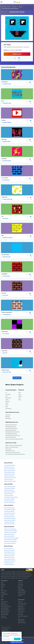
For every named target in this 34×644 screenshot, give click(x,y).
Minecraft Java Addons (9, 536)
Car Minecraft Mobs (9, 495)
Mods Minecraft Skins (9, 467)
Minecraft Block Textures (10, 513)
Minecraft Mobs (5, 608)
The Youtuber (6, 334)
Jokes (6, 396)
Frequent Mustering (8, 199)
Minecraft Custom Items (10, 550)
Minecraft (14, 7)
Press (2, 588)
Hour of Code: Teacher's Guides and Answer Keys (15, 454)
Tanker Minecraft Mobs (9, 499)
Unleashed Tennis (7, 84)
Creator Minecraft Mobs (10, 487)
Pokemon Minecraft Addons (10, 541)
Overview (20, 583)
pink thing (4, 139)
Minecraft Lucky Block (9, 515)
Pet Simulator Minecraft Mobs (11, 497)
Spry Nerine (6, 218)
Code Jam (3, 616)
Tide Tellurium (6, 180)
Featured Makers (22, 591)
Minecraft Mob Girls (9, 494)
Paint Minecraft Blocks (9, 511)
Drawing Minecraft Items (10, 561)
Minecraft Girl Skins (9, 479)
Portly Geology (6, 276)
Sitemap (3, 592)
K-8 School (21, 615)
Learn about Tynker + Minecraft (17, 12)
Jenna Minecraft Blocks (9, 524)
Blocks (20, 7)
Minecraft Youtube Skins (10, 469)
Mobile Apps (4, 591)
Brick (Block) (19, 50)
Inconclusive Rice (7, 314)
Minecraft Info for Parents (11, 437)
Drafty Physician (7, 257)
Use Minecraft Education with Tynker (13, 435)
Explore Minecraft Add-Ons (11, 430)
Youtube (4, 120)
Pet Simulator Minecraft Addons (11, 538)
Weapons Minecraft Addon (10, 533)
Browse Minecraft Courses (11, 426)
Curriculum (21, 584)
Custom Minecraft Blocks (10, 510)
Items (20, 398)
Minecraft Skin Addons (9, 534)
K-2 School (21, 613)
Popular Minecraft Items (10, 554)
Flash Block (4, 159)
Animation (7, 401)
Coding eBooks (4, 594)
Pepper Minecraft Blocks (10, 520)
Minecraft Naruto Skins (9, 474)
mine (3, 101)
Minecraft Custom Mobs (10, 502)
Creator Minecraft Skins (10, 472)
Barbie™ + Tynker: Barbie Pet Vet (12, 447)
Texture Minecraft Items (10, 559)
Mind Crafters (8, 418)
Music (7, 407)
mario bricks (4, 351)
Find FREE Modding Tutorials (11, 434)
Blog (2, 583)
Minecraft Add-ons (5, 611)
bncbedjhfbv (4, 274)
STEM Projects (21, 621)
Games (7, 403)
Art (6, 392)
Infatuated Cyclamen (8, 238)
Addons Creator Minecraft (10, 529)
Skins (20, 392)
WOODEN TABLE (7, 142)
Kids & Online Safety (6, 631)
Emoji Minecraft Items (9, 556)
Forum (3, 596)
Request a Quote (22, 623)
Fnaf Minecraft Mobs (9, 490)
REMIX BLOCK (17, 54)
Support (3, 586)
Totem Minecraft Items (9, 557)
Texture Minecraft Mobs (10, 488)
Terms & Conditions (5, 629)
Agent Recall (8, 415)
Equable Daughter (7, 122)
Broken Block (5, 332)
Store (2, 597)
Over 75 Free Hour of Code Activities (13, 452)
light (3, 235)
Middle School (21, 608)
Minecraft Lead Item (9, 549)
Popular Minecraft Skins (10, 471)
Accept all (17, 639)
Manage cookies (6, 639)
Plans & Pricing (22, 592)
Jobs (2, 589)
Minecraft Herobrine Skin (10, 481)
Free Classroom (22, 605)
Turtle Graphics (8, 408)
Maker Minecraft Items (9, 552)
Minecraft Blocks (5, 610)
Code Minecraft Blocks (9, 522)
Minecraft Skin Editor (6, 606)
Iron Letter (5, 295)
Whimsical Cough (7, 372)
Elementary (21, 606)
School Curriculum (22, 603)
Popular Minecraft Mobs (10, 492)
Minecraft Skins (5, 605)
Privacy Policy (5, 630)
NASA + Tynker (8, 449)
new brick (4, 293)
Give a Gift (20, 586)
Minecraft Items (5, 613)
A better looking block (7, 312)
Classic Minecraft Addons (10, 543)
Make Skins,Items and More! (11, 425)
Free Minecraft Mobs (9, 501)
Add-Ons (20, 396)
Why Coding (21, 589)
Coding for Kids (6, 7)
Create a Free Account (17, 642)
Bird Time (5, 353)
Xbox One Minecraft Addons (11, 540)
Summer (20, 596)
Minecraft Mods (5, 615)
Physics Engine (8, 398)
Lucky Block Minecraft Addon (11, 531)
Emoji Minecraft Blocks (9, 517)
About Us (3, 584)
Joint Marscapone (7, 161)
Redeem (20, 588)
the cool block (5, 178)
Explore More (17, 378)
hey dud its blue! (5, 255)
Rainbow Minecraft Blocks (10, 518)
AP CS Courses (21, 611)
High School (21, 610)
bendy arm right (5, 370)
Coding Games (4, 602)
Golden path (4, 197)
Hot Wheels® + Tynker (10, 451)
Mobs (20, 400)
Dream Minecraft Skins (9, 476)
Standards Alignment (23, 616)
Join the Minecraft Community (11, 428)
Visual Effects (8, 394)
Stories (7, 405)
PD (19, 618)
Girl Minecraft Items (9, 563)
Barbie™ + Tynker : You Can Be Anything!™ (14, 445)
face (2, 216)
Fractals (7, 400)
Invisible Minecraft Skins (10, 465)
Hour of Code (4, 618)
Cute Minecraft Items (9, 565)
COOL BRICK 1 (5, 82)
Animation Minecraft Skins (10, 478)
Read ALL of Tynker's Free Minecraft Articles (14, 439)
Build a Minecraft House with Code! (12, 432)
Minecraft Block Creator (10, 508)
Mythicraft (7, 417)
